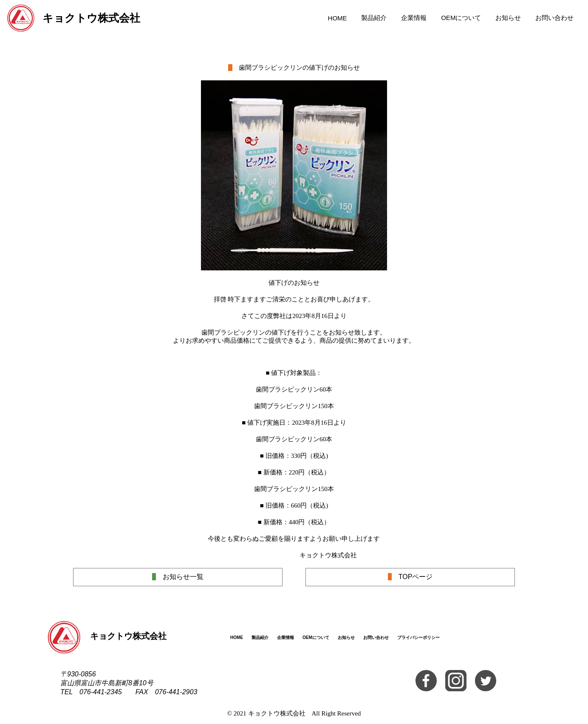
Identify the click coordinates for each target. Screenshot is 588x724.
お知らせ (508, 18)
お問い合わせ (554, 18)
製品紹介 (374, 18)
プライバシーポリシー (418, 637)
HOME (338, 18)
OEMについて (461, 18)
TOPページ (410, 577)
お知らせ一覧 (178, 577)
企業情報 (414, 18)
